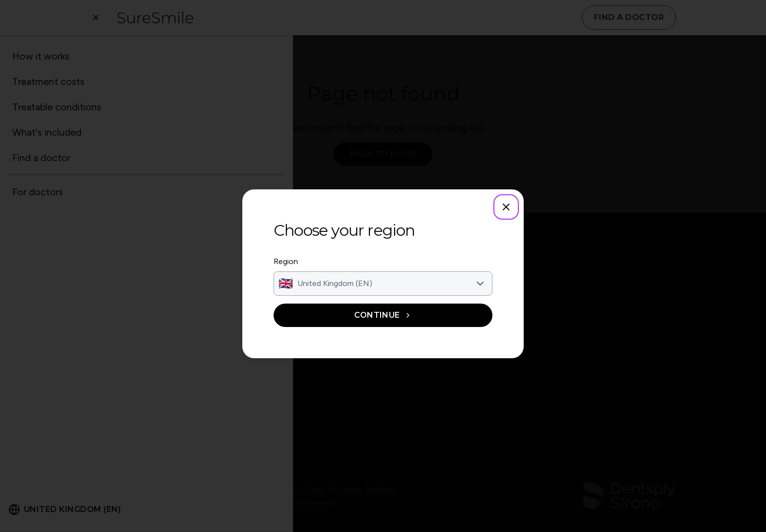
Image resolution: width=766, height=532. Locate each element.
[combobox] (383, 284)
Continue (383, 315)
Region (286, 261)
